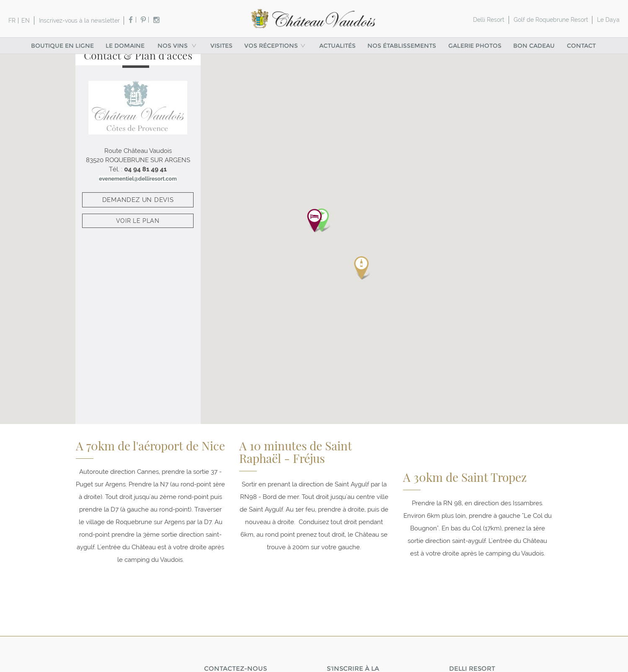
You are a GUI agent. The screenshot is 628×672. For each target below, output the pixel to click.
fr (12, 21)
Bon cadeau (534, 46)
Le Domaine (125, 46)
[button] (314, 228)
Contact (581, 46)
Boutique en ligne (62, 46)
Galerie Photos (475, 46)
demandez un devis (138, 210)
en (26, 21)
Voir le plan (138, 232)
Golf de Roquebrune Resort (551, 20)
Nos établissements (402, 46)
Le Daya (608, 20)
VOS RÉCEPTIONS (276, 46)
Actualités (337, 46)
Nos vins (178, 46)
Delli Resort (489, 20)
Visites (221, 46)
